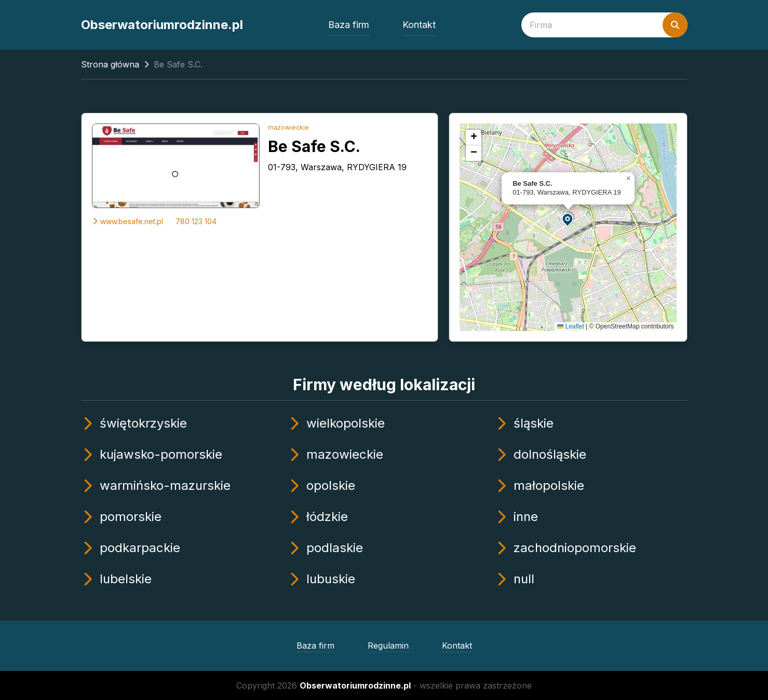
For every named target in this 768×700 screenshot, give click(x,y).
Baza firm (349, 25)
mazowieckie (288, 127)
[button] (568, 219)
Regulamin (388, 646)
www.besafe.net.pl (127, 221)
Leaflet (570, 326)
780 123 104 (196, 221)
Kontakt (419, 25)
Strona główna (110, 64)
